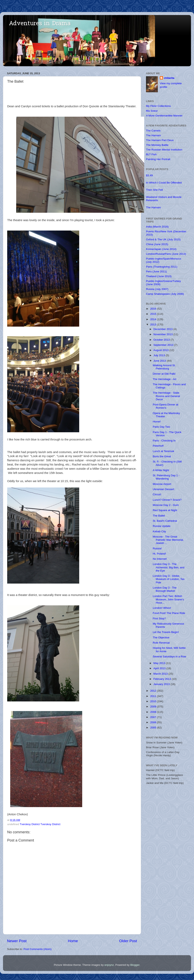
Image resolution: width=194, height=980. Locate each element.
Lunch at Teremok (163, 451)
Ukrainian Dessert (163, 489)
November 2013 (163, 334)
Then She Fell (154, 190)
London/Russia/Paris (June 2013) (166, 254)
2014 (154, 319)
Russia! (157, 548)
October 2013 (162, 340)
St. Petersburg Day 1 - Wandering (166, 477)
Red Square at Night (165, 510)
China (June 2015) (157, 244)
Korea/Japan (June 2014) (161, 249)
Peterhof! (158, 446)
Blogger (135, 965)
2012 (154, 691)
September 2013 (164, 345)
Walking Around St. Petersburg (164, 367)
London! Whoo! (162, 608)
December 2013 (163, 329)
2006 (154, 722)
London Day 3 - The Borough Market (165, 589)
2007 (154, 717)
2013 (154, 324)
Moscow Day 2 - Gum (166, 505)
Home (73, 941)
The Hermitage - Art (165, 379)
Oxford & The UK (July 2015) (163, 239)
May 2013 (160, 663)
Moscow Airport (162, 484)
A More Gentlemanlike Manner (164, 116)
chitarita (169, 78)
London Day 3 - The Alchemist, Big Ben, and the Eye (169, 567)
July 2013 (160, 355)
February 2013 (163, 679)
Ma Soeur (152, 111)
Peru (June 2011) (156, 271)
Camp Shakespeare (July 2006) (165, 294)
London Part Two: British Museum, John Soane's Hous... (168, 599)
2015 (154, 314)
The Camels (153, 131)
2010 (154, 701)
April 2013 (160, 668)
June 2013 (160, 361)
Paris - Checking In (164, 441)
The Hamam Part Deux (160, 140)
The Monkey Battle (157, 145)
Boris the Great (162, 456)
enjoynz (109, 965)
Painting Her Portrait (158, 159)
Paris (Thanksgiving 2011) (162, 267)
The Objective (161, 637)
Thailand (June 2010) (159, 276)
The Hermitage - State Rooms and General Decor (166, 396)
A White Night (161, 470)
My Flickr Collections (158, 106)
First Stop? (159, 618)
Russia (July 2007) (157, 289)
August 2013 (161, 350)
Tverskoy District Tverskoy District (40, 824)
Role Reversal (161, 643)
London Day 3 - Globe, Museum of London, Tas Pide (169, 579)
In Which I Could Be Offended (164, 183)
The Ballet (159, 516)
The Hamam (153, 135)
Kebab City (159, 531)
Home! (157, 422)
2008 (154, 712)
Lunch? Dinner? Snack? (167, 500)
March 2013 (161, 674)
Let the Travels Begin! (166, 632)
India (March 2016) (157, 227)
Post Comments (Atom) (38, 949)
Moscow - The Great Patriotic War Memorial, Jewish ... (168, 540)
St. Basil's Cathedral (165, 521)
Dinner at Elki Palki (164, 374)
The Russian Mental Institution (164, 150)
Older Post (128, 941)
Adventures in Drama (40, 24)
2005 (154, 728)
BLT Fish (151, 154)
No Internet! (160, 559)
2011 (154, 696)
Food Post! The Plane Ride (169, 613)
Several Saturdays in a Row (169, 657)
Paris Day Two (161, 427)
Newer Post (17, 941)
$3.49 (149, 175)
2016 (154, 309)
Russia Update (162, 526)
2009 (154, 707)
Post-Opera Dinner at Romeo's (166, 406)
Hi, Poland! (159, 554)
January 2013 (162, 684)
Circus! (157, 494)
